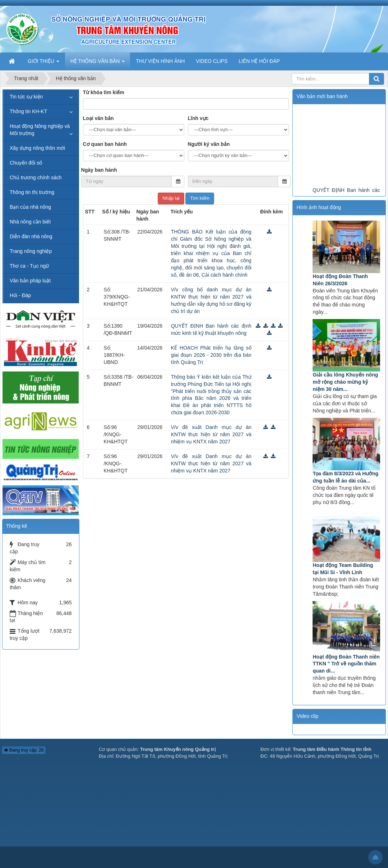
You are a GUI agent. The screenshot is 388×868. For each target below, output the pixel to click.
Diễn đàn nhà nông (31, 236)
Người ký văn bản (209, 144)
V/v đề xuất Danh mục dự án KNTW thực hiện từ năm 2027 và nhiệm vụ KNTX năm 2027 (211, 434)
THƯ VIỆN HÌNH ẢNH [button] (160, 61)
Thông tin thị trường (32, 192)
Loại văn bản (98, 118)
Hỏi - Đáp (20, 295)
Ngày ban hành (99, 170)
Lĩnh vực (198, 118)
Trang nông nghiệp (31, 251)
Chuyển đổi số (26, 163)
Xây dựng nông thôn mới (37, 148)
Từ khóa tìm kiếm (104, 92)
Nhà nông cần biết (30, 222)
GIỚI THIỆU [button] (43, 63)
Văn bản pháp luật (30, 281)
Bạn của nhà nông (30, 207)
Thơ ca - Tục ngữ (29, 266)
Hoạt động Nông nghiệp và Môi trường (40, 130)
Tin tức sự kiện (26, 97)
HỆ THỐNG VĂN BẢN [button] (98, 63)
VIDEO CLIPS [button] (212, 61)
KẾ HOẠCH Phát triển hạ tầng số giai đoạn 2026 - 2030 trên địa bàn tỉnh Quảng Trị (211, 355)
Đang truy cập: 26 (24, 750)
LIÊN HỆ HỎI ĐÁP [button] (259, 61)
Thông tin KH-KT (28, 111)
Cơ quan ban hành (105, 144)
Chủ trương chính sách (36, 177)
